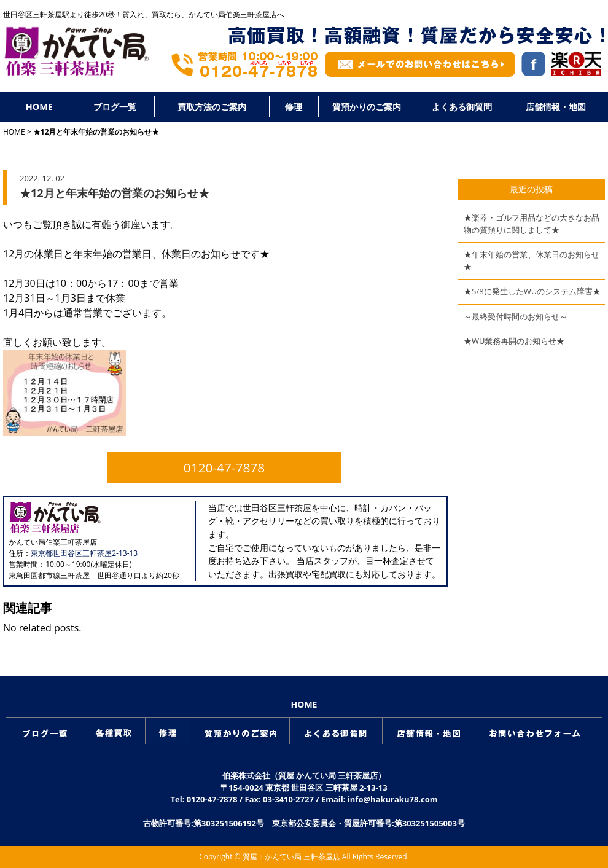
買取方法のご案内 (212, 107)
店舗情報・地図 (556, 107)
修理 (294, 107)
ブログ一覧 (115, 107)
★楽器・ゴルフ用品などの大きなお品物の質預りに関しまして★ (532, 224)
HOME (39, 107)
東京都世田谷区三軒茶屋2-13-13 (84, 553)
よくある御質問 (462, 107)
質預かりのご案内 (367, 107)
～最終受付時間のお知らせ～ (516, 316)
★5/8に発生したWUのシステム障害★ (532, 291)
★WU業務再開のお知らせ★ (514, 341)
